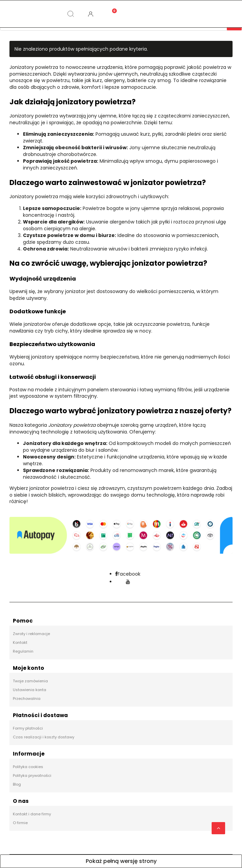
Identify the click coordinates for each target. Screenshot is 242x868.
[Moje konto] (91, 14)
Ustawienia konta (30, 690)
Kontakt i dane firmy (32, 814)
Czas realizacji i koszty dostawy (44, 737)
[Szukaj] (71, 14)
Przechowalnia (27, 699)
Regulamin (23, 651)
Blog (17, 784)
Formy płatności (28, 728)
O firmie (20, 823)
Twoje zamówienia (30, 681)
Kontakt (20, 642)
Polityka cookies (28, 767)
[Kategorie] (30, 14)
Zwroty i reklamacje (31, 634)
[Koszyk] (111, 8)
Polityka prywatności (32, 775)
